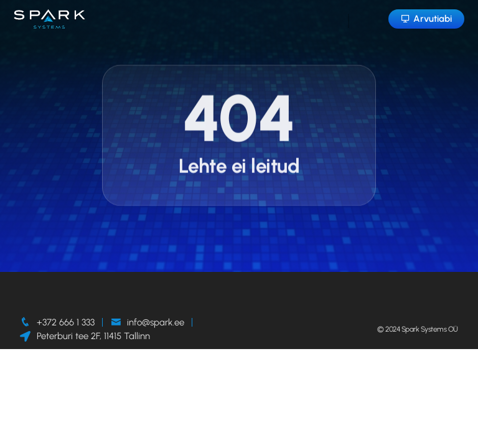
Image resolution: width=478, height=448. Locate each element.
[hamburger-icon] (349, 21)
